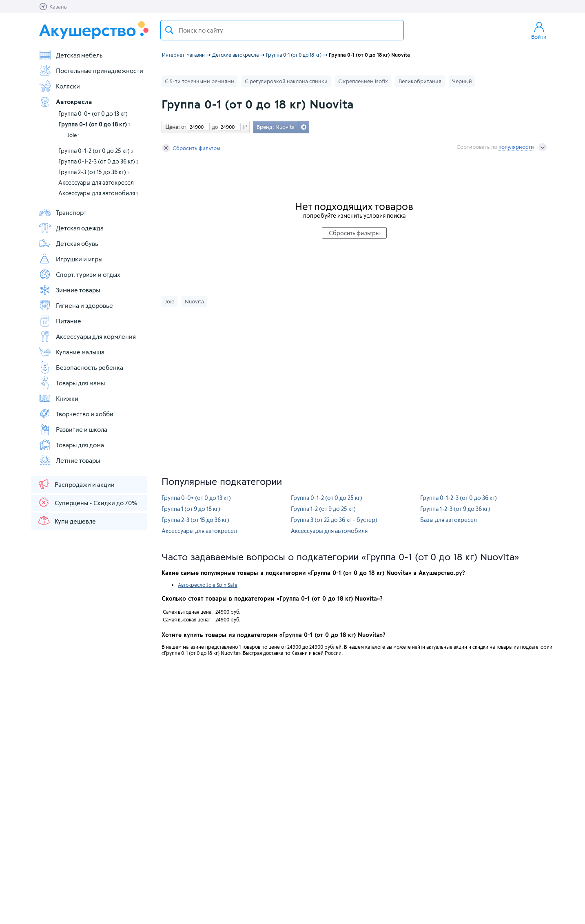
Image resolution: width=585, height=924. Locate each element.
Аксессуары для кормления (87, 336)
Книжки (58, 398)
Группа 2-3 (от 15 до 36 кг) (94, 172)
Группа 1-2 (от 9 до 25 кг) (323, 509)
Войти (539, 30)
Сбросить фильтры (191, 148)
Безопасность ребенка (81, 367)
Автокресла (65, 102)
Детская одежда (71, 228)
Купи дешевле (66, 521)
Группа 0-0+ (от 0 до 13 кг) (94, 114)
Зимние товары (69, 290)
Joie (73, 135)
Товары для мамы (72, 383)
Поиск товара (169, 30)
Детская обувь (68, 243)
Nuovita (194, 301)
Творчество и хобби (76, 414)
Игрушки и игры (70, 259)
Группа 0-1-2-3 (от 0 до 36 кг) (99, 161)
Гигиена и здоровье (76, 305)
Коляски (59, 86)
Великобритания (420, 81)
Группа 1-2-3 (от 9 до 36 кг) (455, 509)
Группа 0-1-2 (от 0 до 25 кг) (96, 151)
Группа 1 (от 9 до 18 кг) (191, 509)
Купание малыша (71, 352)
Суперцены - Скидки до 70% (87, 502)
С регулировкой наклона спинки (286, 81)
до (214, 127)
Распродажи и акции (76, 484)
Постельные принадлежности (91, 71)
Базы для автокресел (449, 520)
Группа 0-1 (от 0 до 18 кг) (94, 124)
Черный (462, 81)
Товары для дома (71, 445)
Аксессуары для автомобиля (98, 193)
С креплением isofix (363, 81)
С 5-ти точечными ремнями (199, 81)
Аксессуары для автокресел (97, 182)
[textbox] (282, 30)
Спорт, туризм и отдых (79, 274)
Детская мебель (71, 55)
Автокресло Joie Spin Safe (208, 585)
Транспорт (62, 212)
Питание (60, 321)
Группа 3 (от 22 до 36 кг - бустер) (334, 520)
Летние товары (69, 460)
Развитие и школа (73, 429)
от (183, 127)
